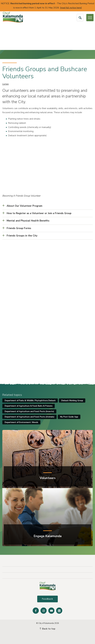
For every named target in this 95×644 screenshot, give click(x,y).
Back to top (47, 629)
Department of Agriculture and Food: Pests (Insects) (29, 411)
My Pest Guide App (69, 417)
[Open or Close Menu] (90, 18)
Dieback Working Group (72, 401)
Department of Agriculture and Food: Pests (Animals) (29, 417)
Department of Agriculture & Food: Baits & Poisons (29, 406)
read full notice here (71, 8)
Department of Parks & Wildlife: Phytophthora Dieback (30, 401)
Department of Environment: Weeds (21, 422)
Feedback (47, 599)
